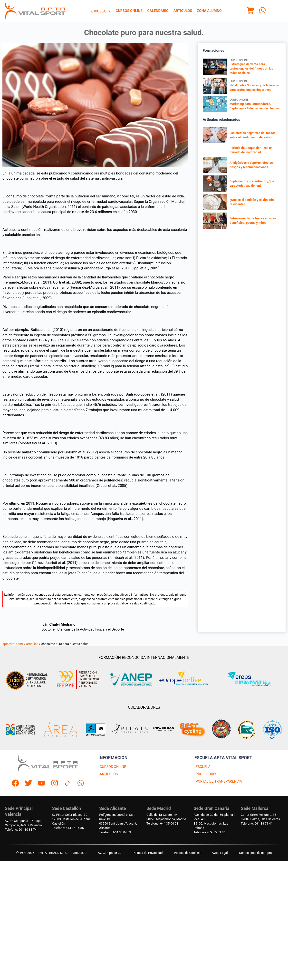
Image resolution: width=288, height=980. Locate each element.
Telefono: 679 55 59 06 (210, 832)
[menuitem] (101, 11)
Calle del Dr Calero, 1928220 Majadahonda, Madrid (166, 817)
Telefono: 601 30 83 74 (21, 830)
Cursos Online (129, 11)
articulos (32, 644)
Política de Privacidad (148, 853)
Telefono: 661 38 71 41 (257, 823)
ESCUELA (203, 767)
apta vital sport (13, 644)
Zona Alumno (209, 11)
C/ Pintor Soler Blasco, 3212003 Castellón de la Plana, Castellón (72, 819)
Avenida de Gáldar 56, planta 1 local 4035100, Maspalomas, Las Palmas (215, 821)
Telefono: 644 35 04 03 (115, 832)
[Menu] (250, 11)
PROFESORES (206, 774)
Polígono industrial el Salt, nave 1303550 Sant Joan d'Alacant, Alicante (118, 821)
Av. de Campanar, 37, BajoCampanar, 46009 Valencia (23, 823)
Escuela (101, 11)
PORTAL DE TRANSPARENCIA (219, 781)
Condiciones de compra (255, 853)
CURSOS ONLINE (113, 767)
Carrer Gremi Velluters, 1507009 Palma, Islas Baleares (260, 817)
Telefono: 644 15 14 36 (68, 828)
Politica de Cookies (187, 853)
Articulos (183, 11)
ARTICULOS (109, 774)
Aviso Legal (220, 853)
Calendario (158, 11)
